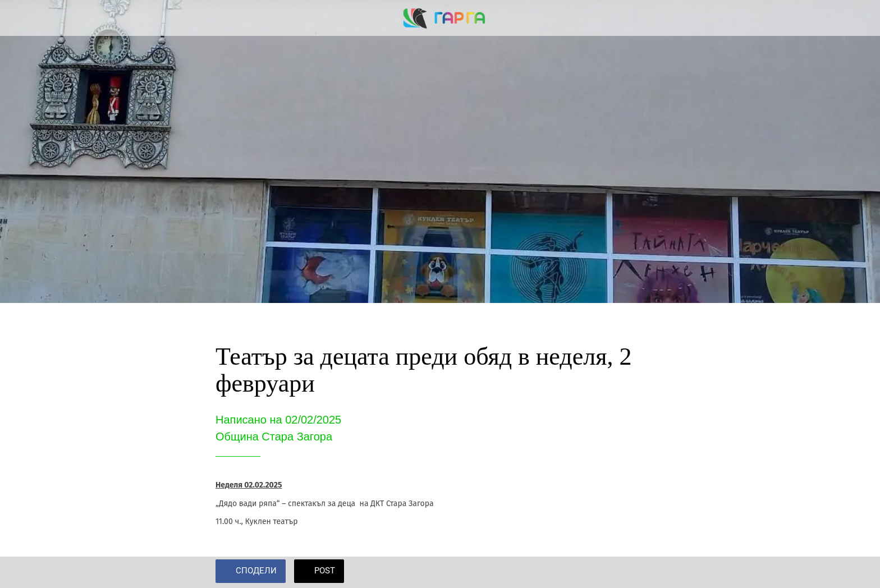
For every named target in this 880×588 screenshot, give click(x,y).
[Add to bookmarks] (651, 572)
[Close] (22, 18)
